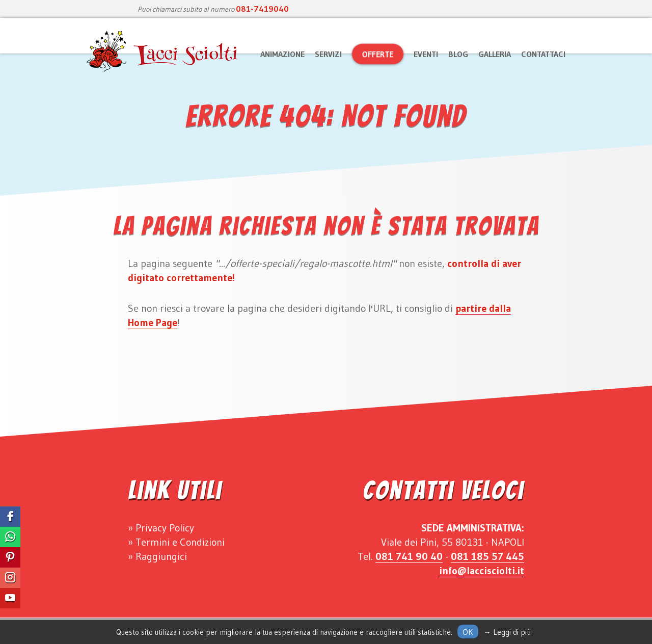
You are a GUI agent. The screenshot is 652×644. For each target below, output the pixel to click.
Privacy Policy (165, 528)
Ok (468, 632)
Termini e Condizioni (180, 542)
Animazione (282, 54)
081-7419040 (262, 9)
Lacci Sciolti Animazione (163, 51)
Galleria (495, 54)
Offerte (378, 54)
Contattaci (543, 54)
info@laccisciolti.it (482, 571)
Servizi (328, 54)
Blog (458, 54)
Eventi (426, 54)
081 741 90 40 (409, 556)
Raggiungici (161, 556)
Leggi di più (512, 632)
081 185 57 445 (487, 556)
